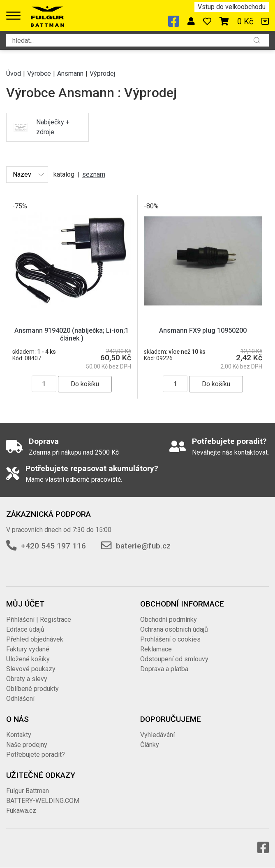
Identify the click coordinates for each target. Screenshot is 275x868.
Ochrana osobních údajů (174, 629)
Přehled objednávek (35, 639)
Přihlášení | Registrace (39, 619)
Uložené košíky (28, 659)
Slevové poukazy (31, 669)
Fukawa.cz (21, 811)
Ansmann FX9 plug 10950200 (203, 330)
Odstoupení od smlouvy (174, 659)
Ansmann (70, 73)
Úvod (14, 73)
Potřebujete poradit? (36, 755)
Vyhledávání (157, 735)
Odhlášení (20, 699)
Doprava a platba (164, 669)
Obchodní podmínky (169, 619)
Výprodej (102, 73)
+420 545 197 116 (53, 546)
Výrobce (39, 73)
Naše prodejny (27, 745)
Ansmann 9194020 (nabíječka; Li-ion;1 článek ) (72, 334)
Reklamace (156, 649)
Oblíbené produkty (32, 689)
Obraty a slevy (27, 679)
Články (150, 745)
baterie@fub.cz (143, 546)
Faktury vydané (28, 649)
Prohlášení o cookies (170, 639)
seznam (94, 174)
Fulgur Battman (28, 791)
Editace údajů (25, 629)
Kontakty (19, 735)
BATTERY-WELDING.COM (43, 801)
